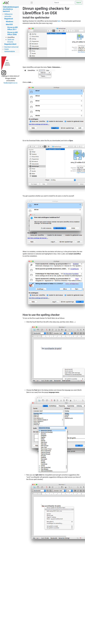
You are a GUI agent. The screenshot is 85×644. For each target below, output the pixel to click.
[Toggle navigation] (32, 3)
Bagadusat (9, 19)
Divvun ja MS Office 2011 (12, 28)
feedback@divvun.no (10, 83)
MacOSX (9, 24)
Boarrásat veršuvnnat (11, 47)
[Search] (64, 3)
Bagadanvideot (10, 44)
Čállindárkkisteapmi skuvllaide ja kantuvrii (11, 9)
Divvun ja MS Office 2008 (12, 33)
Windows (9, 21)
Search (79, 3)
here (59, 21)
